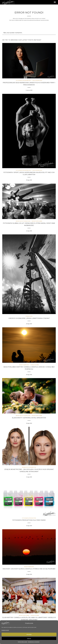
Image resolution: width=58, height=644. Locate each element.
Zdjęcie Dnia (29, 316)
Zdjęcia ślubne (35, 365)
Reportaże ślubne (37, 221)
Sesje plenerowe (24, 365)
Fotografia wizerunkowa (23, 80)
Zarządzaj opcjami (5, 630)
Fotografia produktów (29, 518)
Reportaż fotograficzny (23, 221)
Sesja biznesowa (37, 80)
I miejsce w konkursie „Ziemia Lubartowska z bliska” (29, 318)
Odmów (29, 638)
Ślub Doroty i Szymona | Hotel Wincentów (29, 418)
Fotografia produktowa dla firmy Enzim (29, 520)
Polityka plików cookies (23, 642)
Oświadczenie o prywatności (34, 642)
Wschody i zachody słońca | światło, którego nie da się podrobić (29, 569)
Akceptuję (29, 634)
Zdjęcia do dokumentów (29, 467)
